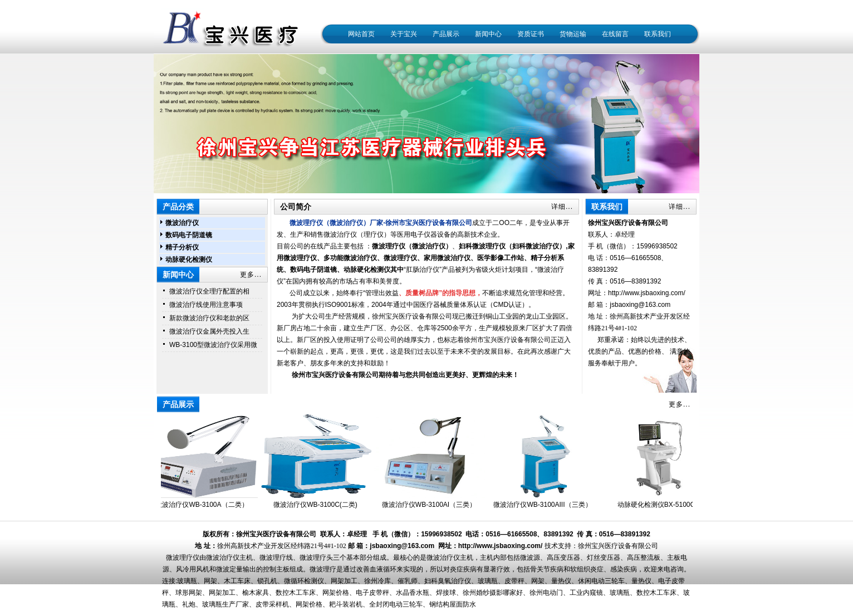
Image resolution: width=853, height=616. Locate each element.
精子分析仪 (182, 247)
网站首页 (361, 34)
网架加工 (344, 581)
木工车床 (237, 581)
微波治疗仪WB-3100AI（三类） (431, 505)
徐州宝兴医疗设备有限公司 (618, 546)
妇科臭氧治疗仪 (448, 581)
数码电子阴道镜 (189, 235)
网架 (210, 581)
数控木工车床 (296, 593)
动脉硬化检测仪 (189, 260)
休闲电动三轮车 (601, 581)
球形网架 (189, 593)
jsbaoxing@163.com (640, 305)
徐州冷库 (378, 581)
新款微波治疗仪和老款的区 (209, 318)
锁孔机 (267, 581)
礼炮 (189, 604)
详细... (562, 207)
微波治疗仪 (182, 223)
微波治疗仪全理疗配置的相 (209, 291)
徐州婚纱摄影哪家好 (493, 593)
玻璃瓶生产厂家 (225, 604)
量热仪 (561, 581)
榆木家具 (256, 593)
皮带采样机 (272, 604)
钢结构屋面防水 (453, 604)
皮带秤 (514, 581)
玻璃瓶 (187, 581)
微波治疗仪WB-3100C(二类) (318, 505)
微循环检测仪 (304, 581)
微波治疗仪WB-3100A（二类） (204, 505)
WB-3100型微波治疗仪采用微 (213, 345)
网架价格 (336, 593)
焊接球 (446, 593)
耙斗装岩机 (346, 604)
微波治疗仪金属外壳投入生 (209, 331)
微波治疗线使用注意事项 (206, 305)
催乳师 (408, 581)
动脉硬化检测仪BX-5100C (658, 505)
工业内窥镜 (586, 593)
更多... (251, 275)
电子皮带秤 (372, 593)
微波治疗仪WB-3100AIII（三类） (545, 505)
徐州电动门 (546, 593)
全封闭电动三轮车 (396, 604)
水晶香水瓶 (413, 593)
